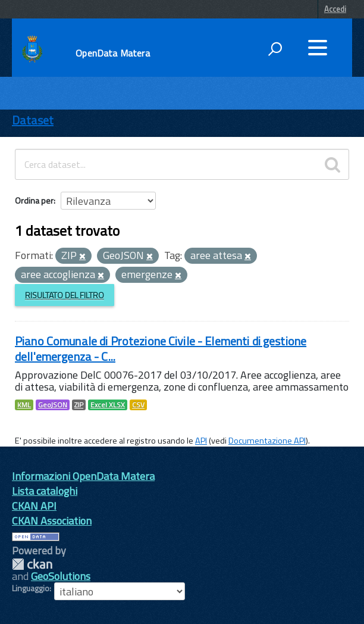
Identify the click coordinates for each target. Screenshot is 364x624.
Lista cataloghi (45, 491)
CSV (138, 405)
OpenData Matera (112, 53)
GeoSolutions (61, 576)
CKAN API (34, 506)
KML (24, 405)
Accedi (335, 9)
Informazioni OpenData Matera (83, 476)
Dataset (33, 120)
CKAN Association (52, 521)
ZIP (79, 405)
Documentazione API (267, 441)
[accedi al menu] (318, 48)
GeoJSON (53, 405)
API (201, 441)
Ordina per (34, 200)
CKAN (32, 564)
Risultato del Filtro (65, 295)
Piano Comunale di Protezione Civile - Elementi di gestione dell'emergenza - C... (161, 349)
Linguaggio (31, 588)
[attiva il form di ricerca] (275, 49)
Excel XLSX (108, 405)
